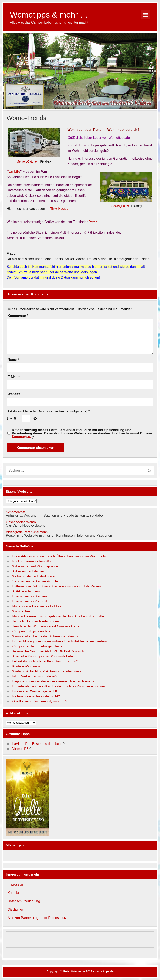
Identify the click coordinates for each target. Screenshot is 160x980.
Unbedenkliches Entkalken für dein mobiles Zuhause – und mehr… (61, 686)
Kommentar (18, 316)
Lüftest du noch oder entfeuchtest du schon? (45, 661)
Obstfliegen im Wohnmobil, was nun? (40, 701)
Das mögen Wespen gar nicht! (34, 691)
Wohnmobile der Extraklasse (33, 576)
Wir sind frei (21, 611)
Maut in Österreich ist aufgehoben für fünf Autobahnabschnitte (58, 616)
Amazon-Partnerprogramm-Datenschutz (37, 918)
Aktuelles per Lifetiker (28, 571)
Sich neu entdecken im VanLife (35, 581)
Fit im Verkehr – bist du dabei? (35, 676)
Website (14, 394)
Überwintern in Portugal (29, 601)
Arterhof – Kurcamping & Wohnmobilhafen (43, 656)
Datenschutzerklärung (24, 901)
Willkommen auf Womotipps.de (35, 566)
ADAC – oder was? (26, 591)
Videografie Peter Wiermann (27, 532)
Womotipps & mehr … (49, 15)
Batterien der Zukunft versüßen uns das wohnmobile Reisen (56, 586)
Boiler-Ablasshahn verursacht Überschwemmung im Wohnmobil (59, 556)
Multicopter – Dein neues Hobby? (37, 606)
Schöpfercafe (16, 512)
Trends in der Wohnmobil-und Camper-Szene (46, 626)
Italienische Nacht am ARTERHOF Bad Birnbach (48, 651)
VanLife (14, 172)
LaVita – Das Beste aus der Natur (37, 744)
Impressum (16, 884)
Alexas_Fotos (120, 206)
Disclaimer (15, 909)
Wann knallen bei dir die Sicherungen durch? (45, 636)
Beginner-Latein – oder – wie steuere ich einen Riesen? (53, 681)
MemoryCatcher (27, 161)
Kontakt (13, 893)
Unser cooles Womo (21, 522)
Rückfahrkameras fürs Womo (34, 561)
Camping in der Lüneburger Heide (37, 646)
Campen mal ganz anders (31, 631)
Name (13, 360)
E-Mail (14, 377)
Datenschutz (22, 437)
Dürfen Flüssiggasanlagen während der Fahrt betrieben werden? (60, 641)
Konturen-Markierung (28, 666)
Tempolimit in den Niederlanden (35, 621)
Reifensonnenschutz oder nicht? (36, 696)
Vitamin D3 (20, 749)
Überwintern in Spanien (29, 596)
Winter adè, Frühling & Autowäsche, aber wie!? (47, 671)
